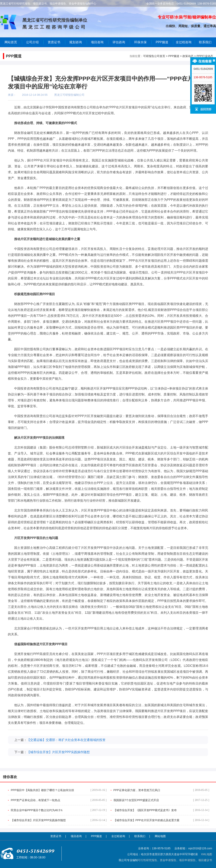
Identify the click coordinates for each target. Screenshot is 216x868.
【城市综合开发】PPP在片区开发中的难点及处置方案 (161, 820)
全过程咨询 (184, 42)
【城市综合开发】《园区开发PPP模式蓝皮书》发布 (161, 810)
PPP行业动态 (205, 56)
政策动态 (188, 56)
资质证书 (56, 836)
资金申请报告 (168, 860)
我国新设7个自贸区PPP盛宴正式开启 (161, 800)
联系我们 (205, 42)
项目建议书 (205, 860)
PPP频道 (162, 42)
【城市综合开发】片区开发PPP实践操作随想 (58, 752)
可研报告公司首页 (154, 56)
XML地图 (206, 854)
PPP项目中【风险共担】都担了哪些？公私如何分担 (59, 790)
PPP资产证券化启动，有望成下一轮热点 (59, 800)
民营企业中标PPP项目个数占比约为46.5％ (59, 810)
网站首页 (11, 42)
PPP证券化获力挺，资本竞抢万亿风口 (161, 790)
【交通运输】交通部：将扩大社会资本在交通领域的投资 (66, 740)
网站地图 (160, 836)
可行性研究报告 (147, 860)
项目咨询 (97, 42)
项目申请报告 (187, 860)
